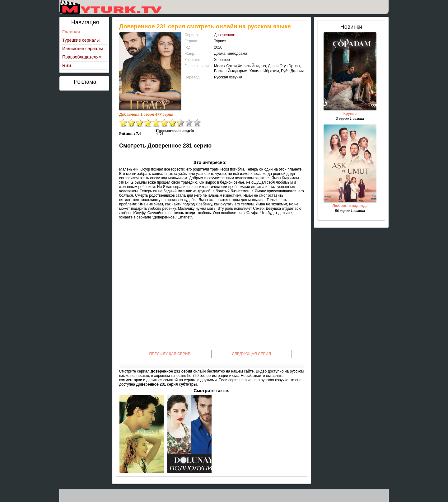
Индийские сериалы (83, 49)
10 (197, 123)
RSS (67, 65)
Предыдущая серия (170, 354)
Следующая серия (252, 354)
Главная (71, 32)
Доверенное (225, 35)
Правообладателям (82, 57)
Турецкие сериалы (81, 40)
